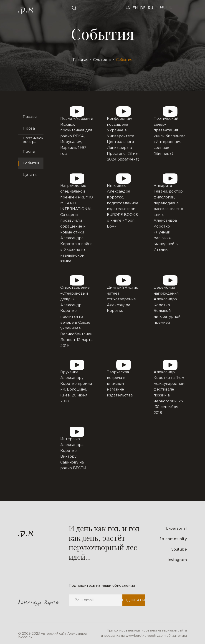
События (31, 163)
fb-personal (176, 529)
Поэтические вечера (33, 140)
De (143, 8)
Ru (151, 8)
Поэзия (30, 117)
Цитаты (30, 175)
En (135, 8)
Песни (29, 152)
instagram (177, 560)
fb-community (173, 539)
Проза (29, 129)
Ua (127, 8)
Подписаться (133, 600)
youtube (179, 550)
